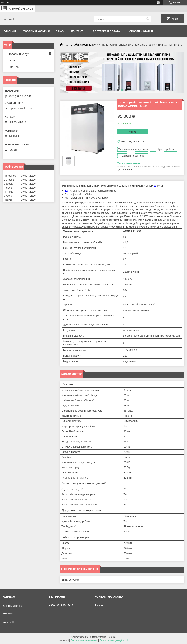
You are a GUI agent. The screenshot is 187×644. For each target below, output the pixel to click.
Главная (10, 31)
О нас (60, 31)
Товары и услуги (35, 31)
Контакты (78, 31)
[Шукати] (147, 19)
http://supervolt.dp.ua (20, 108)
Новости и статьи (140, 31)
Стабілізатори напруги (84, 45)
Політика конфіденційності (114, 640)
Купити (133, 132)
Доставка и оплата (106, 31)
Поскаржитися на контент (84, 640)
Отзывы (14, 67)
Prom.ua (111, 637)
